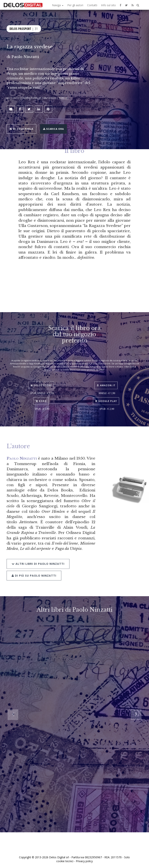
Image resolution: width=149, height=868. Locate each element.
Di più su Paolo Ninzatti (34, 569)
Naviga (58, 5)
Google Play (106, 396)
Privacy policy (84, 861)
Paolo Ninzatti (25, 57)
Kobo (41, 396)
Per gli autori (75, 5)
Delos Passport (20, 29)
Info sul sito (108, 5)
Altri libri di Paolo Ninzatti (38, 557)
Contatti (92, 5)
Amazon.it (106, 380)
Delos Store (41, 380)
